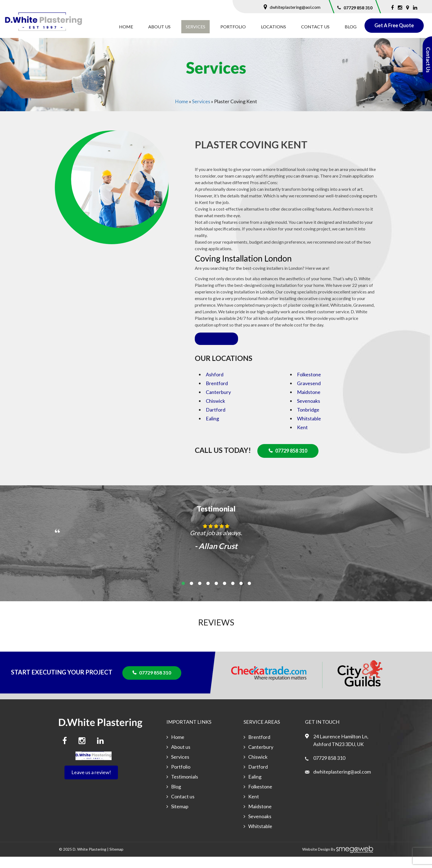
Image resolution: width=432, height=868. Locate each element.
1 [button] (183, 595)
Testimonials (185, 788)
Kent (302, 439)
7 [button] (233, 595)
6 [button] (225, 595)
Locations (273, 27)
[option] (216, 553)
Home (126, 27)
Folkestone (309, 386)
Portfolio (233, 27)
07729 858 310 (358, 8)
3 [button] (200, 595)
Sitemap (181, 818)
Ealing (212, 430)
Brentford (217, 395)
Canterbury (218, 404)
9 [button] (249, 595)
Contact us (315, 27)
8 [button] (241, 595)
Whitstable (309, 430)
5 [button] (216, 595)
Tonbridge (308, 421)
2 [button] (191, 595)
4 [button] (208, 595)
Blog (351, 27)
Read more (216, 351)
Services (195, 27)
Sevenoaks (309, 413)
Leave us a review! (91, 784)
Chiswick (215, 413)
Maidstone (309, 404)
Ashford (215, 386)
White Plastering (92, 861)
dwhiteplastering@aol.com (295, 7)
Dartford (216, 421)
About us (159, 27)
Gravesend (309, 395)
